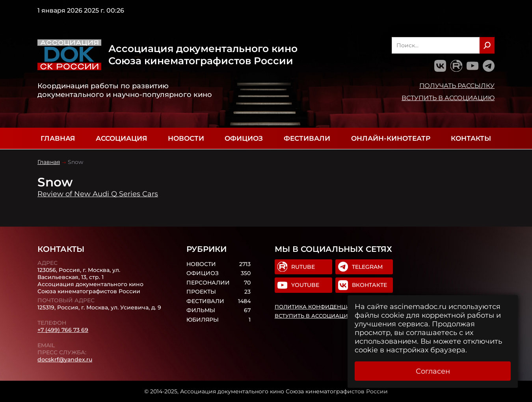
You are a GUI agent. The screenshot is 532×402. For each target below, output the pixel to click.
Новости (186, 138)
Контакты (471, 138)
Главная (58, 138)
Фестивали (307, 138)
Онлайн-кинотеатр (391, 138)
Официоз (244, 138)
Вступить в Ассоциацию (448, 98)
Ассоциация (121, 138)
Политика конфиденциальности (328, 307)
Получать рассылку (457, 86)
